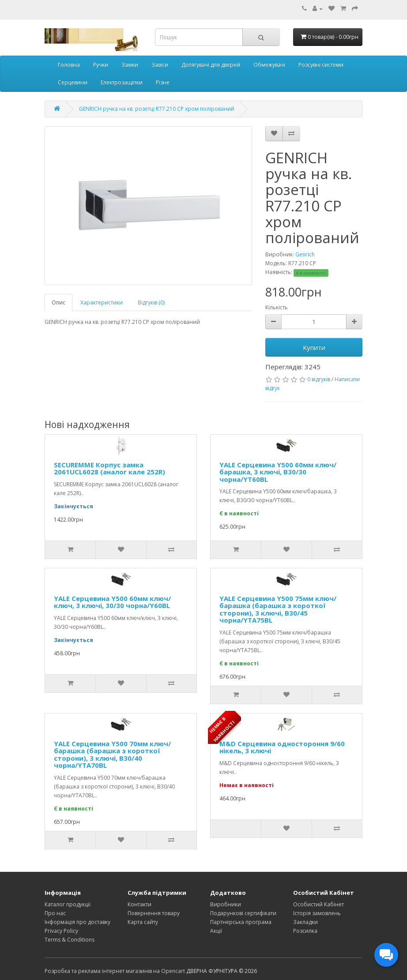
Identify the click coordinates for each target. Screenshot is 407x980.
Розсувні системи (321, 65)
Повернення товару (154, 913)
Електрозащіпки (122, 82)
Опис (58, 302)
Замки (130, 65)
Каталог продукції (68, 904)
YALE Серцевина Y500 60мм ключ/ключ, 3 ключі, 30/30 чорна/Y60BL (112, 602)
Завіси (160, 65)
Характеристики (102, 302)
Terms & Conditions (70, 940)
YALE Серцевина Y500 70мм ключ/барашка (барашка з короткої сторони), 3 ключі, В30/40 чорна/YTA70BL (112, 755)
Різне (163, 82)
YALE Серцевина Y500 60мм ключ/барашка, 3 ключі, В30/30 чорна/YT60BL (278, 472)
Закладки (305, 922)
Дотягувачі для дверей (211, 65)
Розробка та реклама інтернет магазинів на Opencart (115, 971)
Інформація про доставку (77, 922)
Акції (216, 931)
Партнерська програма (241, 922)
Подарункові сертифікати (243, 913)
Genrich (305, 254)
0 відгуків (319, 379)
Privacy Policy (61, 931)
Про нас (55, 913)
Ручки (101, 65)
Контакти (139, 904)
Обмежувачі (269, 65)
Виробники (226, 904)
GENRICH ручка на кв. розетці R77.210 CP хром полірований (157, 109)
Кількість (277, 307)
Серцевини (73, 82)
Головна (69, 65)
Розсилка (305, 931)
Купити (314, 347)
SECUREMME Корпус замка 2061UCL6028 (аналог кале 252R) (109, 468)
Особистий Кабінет (318, 904)
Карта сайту (143, 922)
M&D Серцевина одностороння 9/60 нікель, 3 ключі (282, 747)
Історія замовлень (317, 913)
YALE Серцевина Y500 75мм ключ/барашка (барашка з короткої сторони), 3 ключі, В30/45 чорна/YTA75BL (278, 609)
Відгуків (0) (151, 302)
